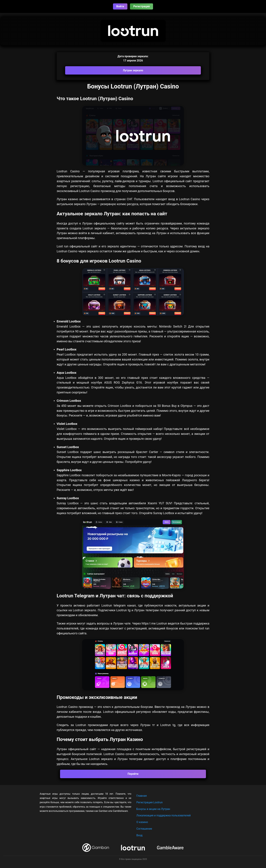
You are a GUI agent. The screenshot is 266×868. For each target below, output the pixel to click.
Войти (120, 6)
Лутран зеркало (133, 70)
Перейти (133, 774)
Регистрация (141, 6)
